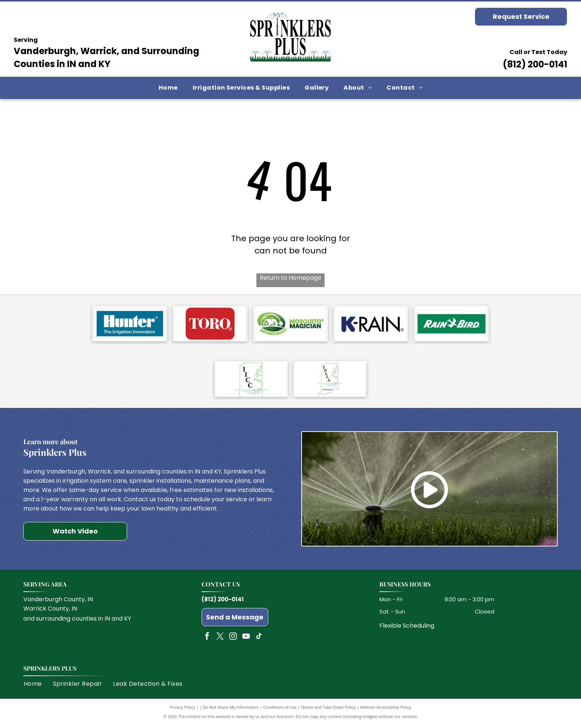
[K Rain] (371, 325)
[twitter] (220, 640)
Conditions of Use (280, 710)
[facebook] (207, 640)
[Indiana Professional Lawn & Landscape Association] (330, 382)
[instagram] (233, 640)
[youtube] (246, 640)
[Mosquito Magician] (290, 325)
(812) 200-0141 (535, 64)
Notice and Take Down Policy (329, 710)
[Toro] (210, 325)
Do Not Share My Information (231, 710)
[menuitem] (168, 88)
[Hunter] (130, 325)
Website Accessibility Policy (386, 710)
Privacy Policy (182, 710)
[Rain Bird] (451, 325)
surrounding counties (66, 622)
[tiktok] (259, 640)
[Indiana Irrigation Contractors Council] (251, 382)
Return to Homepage (290, 278)
